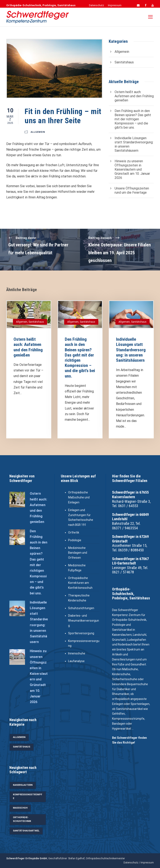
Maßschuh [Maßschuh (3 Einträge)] (20, 808)
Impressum (115, 5)
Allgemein (38, 132)
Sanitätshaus (124, 62)
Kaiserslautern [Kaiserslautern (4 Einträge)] (23, 785)
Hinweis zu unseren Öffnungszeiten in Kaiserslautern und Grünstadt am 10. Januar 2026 (132, 169)
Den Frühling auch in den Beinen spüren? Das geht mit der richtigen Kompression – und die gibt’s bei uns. (133, 119)
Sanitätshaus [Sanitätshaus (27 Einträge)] (22, 747)
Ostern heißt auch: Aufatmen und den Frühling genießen (134, 96)
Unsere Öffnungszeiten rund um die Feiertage (132, 190)
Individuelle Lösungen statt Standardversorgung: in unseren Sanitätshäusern (131, 350)
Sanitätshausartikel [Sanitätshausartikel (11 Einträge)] (26, 831)
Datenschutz (96, 5)
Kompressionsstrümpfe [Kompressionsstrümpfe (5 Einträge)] (27, 797)
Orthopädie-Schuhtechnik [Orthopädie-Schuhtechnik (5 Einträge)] (22, 819)
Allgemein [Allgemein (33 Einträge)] (19, 737)
